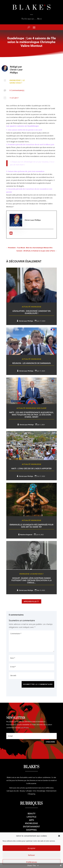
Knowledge (15, 80)
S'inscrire (50, 742)
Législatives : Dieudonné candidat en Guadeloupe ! (31, 312)
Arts (31, 820)
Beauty (31, 814)
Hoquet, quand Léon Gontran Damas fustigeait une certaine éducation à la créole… (31, 580)
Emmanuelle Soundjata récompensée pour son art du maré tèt (31, 526)
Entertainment (31, 827)
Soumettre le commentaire (38, 684)
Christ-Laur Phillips (16, 71)
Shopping (31, 830)
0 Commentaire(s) (17, 90)
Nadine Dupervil (26, 535)
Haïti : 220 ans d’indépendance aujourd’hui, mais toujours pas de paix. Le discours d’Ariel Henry (31, 415)
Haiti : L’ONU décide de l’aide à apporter (31, 468)
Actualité (26, 307)
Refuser (31, 855)
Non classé (41, 408)
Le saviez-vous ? (17, 82)
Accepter (32, 848)
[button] (59, 836)
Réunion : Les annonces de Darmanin (31, 363)
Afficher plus (30, 601)
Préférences (32, 862)
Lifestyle (31, 817)
